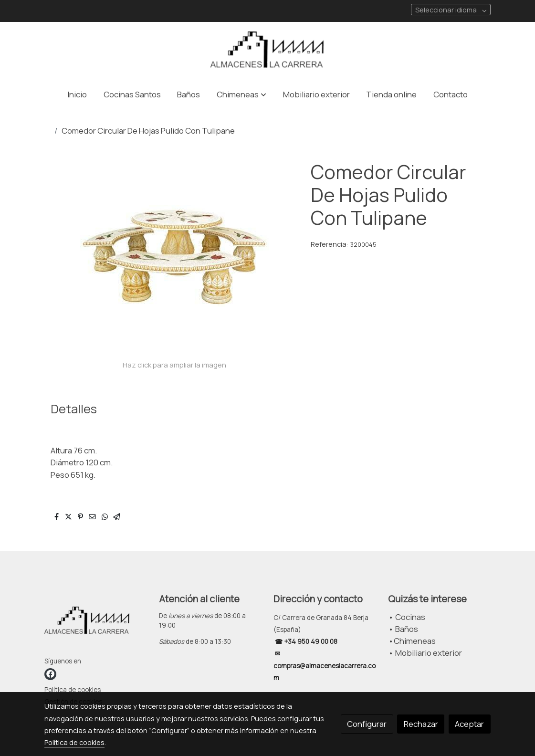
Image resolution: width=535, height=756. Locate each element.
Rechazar (421, 724)
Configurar (367, 724)
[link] (267, 51)
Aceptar (469, 724)
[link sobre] (96, 624)
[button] (241, 94)
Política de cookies (73, 690)
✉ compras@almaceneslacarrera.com (325, 665)
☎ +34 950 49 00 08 (305, 641)
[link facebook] (50, 674)
